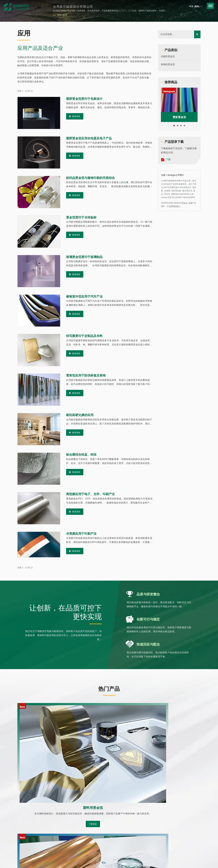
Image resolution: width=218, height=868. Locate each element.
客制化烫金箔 (169, 825)
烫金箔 (185, 203)
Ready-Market (54, 836)
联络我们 (167, 853)
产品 (164, 832)
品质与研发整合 (149, 594)
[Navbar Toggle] (209, 7)
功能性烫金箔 (168, 56)
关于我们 (167, 819)
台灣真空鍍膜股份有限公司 (52, 832)
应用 (65, 15)
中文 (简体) (195, 6)
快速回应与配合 (149, 644)
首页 (59, 15)
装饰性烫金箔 (168, 64)
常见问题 (167, 846)
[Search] (176, 34)
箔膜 (190, 203)
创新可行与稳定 (149, 619)
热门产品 (109, 688)
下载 (166, 160)
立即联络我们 (174, 206)
